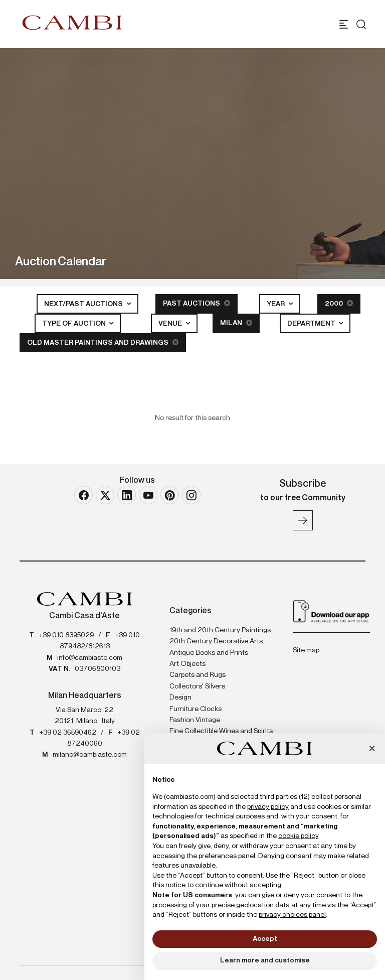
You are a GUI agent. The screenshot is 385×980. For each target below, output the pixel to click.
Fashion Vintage (195, 720)
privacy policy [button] (268, 807)
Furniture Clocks (196, 709)
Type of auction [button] (75, 324)
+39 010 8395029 (66, 635)
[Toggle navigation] (344, 24)
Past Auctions (197, 303)
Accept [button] (265, 939)
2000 (339, 303)
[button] (372, 749)
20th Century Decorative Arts (216, 641)
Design (180, 697)
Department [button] (312, 324)
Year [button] (276, 304)
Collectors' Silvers (197, 686)
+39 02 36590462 (68, 733)
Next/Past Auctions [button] (84, 304)
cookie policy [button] (298, 836)
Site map (306, 650)
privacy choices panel (292, 915)
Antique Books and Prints (209, 653)
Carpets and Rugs (198, 675)
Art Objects (187, 664)
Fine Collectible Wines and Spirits (221, 731)
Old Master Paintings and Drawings (103, 342)
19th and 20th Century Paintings (220, 630)
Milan (236, 323)
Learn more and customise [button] (265, 960)
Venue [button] (171, 324)
